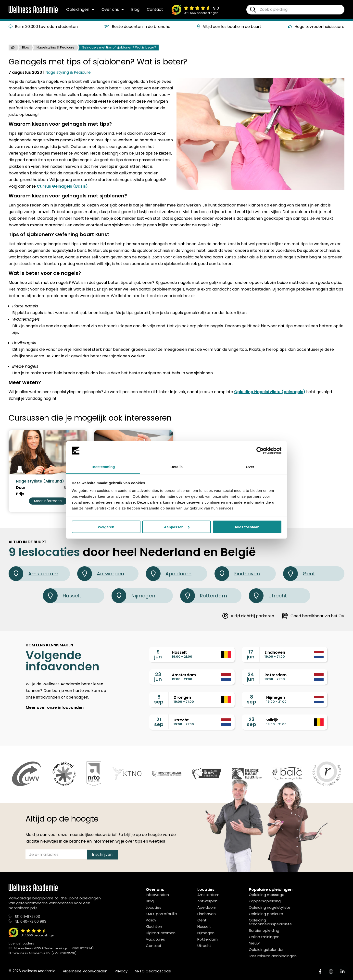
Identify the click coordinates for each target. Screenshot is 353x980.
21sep (159, 722)
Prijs (20, 494)
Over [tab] (250, 467)
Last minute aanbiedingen (273, 956)
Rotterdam (204, 596)
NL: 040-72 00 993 (31, 921)
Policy (151, 920)
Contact (155, 9)
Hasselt (62, 596)
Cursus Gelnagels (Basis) (62, 186)
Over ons (113, 9)
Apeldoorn (169, 574)
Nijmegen (133, 596)
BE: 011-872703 (27, 916)
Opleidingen (80, 9)
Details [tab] (176, 467)
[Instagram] (331, 972)
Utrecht (268, 596)
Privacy (121, 971)
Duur (21, 488)
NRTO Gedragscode (153, 971)
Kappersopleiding (265, 901)
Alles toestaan (247, 527)
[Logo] (33, 12)
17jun (251, 654)
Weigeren (106, 527)
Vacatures (155, 939)
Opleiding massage (267, 895)
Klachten (154, 926)
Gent (299, 574)
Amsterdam (33, 574)
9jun (158, 654)
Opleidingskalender (266, 950)
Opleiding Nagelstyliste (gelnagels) (270, 392)
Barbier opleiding (264, 930)
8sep (159, 699)
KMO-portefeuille (161, 914)
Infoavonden (157, 895)
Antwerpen (101, 574)
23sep (252, 722)
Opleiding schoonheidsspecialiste (270, 922)
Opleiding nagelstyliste (270, 907)
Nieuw (254, 943)
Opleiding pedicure (266, 914)
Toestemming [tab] (103, 467)
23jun (158, 677)
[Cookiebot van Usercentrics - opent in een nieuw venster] (260, 451)
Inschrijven (102, 854)
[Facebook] (320, 972)
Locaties (154, 907)
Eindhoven (237, 574)
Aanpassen (177, 527)
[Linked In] (342, 972)
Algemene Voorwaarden (85, 971)
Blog (135, 9)
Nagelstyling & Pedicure (56, 47)
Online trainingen (264, 937)
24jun (251, 677)
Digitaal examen (161, 933)
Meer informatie (48, 501)
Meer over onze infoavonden (55, 708)
